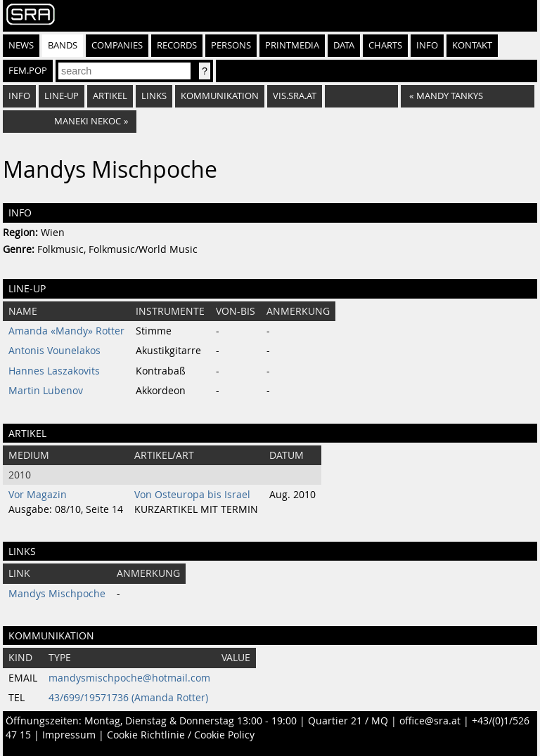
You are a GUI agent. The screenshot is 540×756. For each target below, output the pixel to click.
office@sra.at (430, 721)
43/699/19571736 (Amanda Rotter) (128, 698)
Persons (231, 45)
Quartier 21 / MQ (348, 721)
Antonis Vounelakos (54, 351)
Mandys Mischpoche (57, 594)
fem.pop (28, 71)
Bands (63, 45)
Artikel (110, 96)
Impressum (69, 735)
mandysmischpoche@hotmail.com (129, 678)
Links (154, 96)
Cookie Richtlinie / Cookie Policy (181, 735)
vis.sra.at (295, 96)
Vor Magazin (38, 495)
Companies (117, 45)
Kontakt (472, 45)
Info (427, 45)
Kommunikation (220, 96)
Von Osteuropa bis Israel (192, 495)
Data (344, 45)
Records (177, 45)
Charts (385, 45)
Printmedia (292, 45)
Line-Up (62, 96)
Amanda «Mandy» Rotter (66, 331)
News (21, 45)
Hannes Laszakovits (54, 371)
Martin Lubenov (46, 391)
